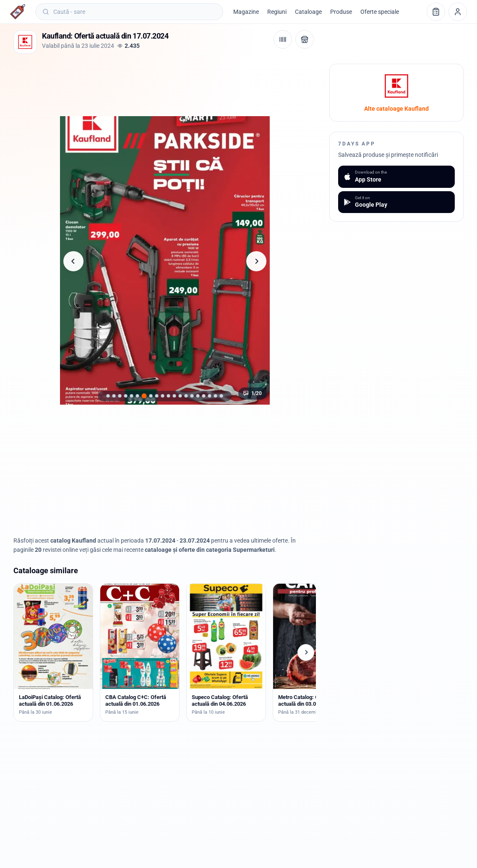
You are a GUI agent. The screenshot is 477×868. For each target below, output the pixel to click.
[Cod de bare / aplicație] (283, 39)
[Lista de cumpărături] (436, 12)
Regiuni (277, 12)
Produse (341, 12)
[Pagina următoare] (256, 261)
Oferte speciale (380, 12)
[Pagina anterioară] (73, 261)
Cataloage (308, 12)
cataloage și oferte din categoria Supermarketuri (210, 550)
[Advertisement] (166, 83)
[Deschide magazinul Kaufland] (305, 39)
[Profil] (458, 12)
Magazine (246, 12)
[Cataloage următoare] (306, 652)
